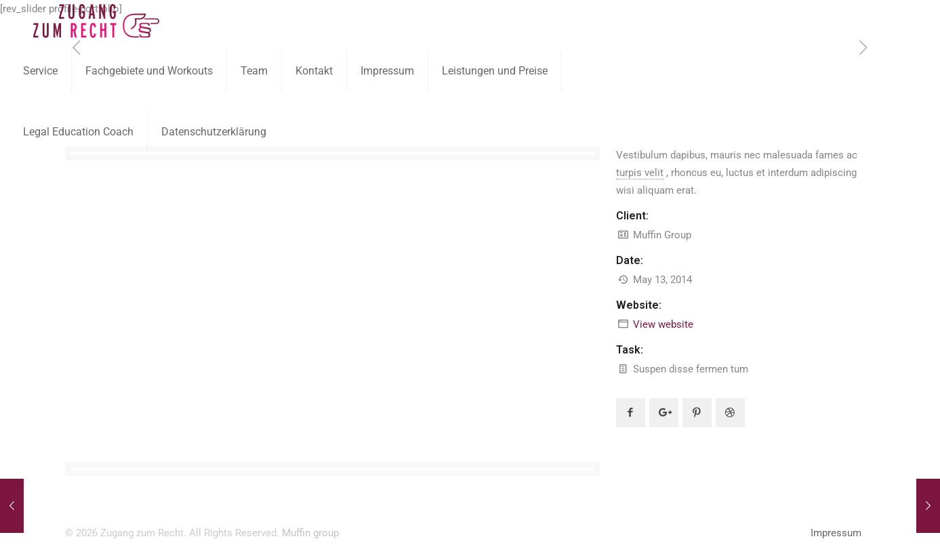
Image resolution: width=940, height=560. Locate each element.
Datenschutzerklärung (214, 132)
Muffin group (310, 533)
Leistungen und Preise (495, 71)
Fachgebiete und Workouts (149, 71)
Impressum (387, 71)
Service (40, 71)
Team (254, 71)
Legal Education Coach (78, 132)
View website (663, 324)
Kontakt (314, 71)
